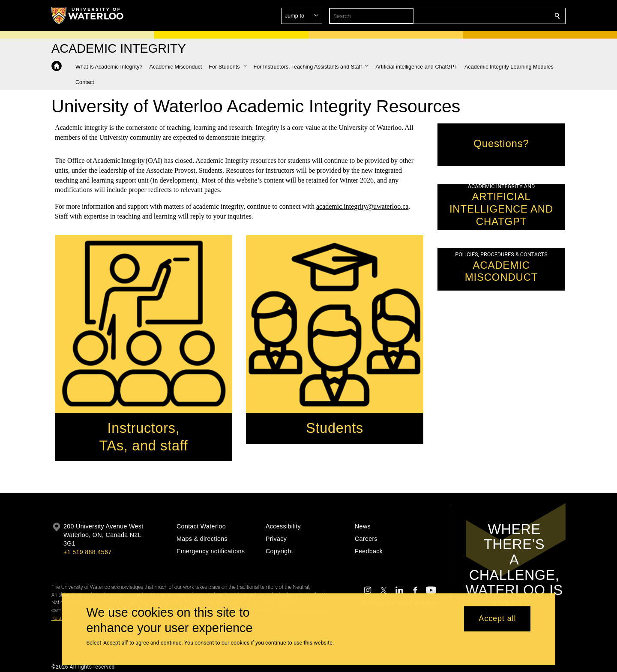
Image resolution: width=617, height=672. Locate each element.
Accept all (497, 619)
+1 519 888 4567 (87, 552)
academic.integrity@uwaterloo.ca (362, 207)
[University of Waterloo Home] (88, 15)
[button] (495, 16)
